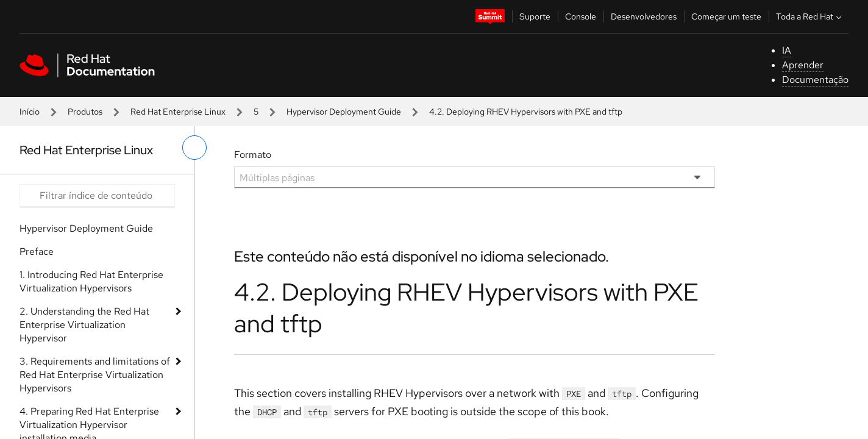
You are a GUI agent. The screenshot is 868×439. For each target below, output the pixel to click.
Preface (37, 252)
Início (30, 112)
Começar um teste (726, 16)
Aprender (803, 65)
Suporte (535, 16)
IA (787, 50)
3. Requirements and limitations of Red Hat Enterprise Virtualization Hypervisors (95, 375)
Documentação (815, 80)
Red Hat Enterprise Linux (178, 112)
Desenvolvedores (644, 16)
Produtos (85, 112)
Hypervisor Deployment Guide (344, 112)
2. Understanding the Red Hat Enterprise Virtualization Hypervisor (84, 325)
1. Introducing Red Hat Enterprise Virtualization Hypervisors (91, 281)
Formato (253, 155)
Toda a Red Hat (810, 16)
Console (581, 16)
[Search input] (97, 196)
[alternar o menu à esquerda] (194, 148)
